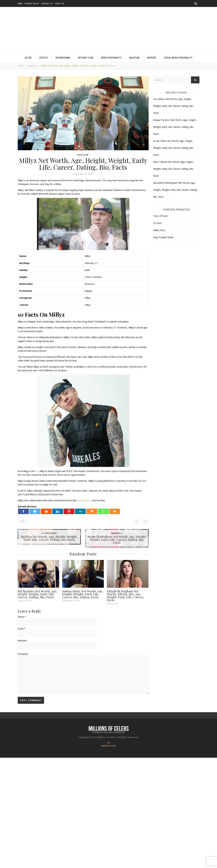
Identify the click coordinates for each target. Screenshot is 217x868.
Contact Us (47, 3)
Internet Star (86, 57)
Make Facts (159, 230)
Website (22, 640)
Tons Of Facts (161, 216)
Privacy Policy (32, 3)
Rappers (152, 57)
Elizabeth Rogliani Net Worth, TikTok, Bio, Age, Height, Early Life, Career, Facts (125, 595)
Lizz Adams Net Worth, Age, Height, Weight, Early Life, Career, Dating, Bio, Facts (173, 106)
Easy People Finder (163, 237)
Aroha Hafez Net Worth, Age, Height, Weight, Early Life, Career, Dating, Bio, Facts (173, 148)
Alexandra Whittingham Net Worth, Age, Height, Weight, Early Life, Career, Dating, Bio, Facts (175, 190)
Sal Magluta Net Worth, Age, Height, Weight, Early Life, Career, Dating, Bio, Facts (38, 594)
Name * (22, 617)
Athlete (44, 57)
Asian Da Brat (84, 500)
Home (20, 3)
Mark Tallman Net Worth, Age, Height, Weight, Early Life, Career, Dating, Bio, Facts (173, 169)
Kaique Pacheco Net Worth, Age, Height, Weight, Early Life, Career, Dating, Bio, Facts (175, 127)
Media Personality (111, 57)
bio (37, 471)
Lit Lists (157, 223)
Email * (21, 629)
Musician (134, 57)
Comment (23, 654)
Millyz (22, 521)
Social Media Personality (178, 57)
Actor (28, 57)
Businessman (63, 57)
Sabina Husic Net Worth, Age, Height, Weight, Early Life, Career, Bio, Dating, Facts (83, 594)
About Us (60, 3)
